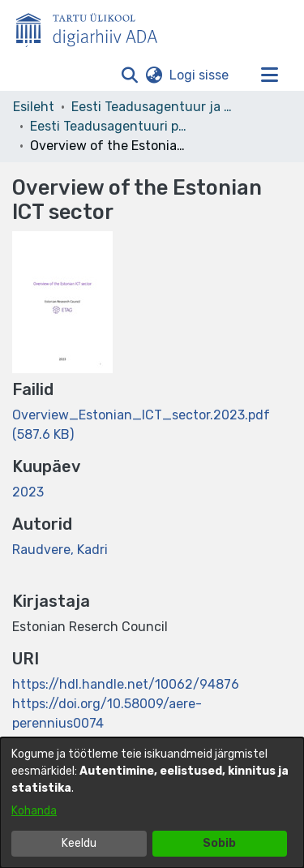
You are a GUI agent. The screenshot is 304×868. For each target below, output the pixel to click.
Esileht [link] (34, 107)
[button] (129, 75)
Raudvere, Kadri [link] (60, 550)
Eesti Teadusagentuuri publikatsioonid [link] (111, 126)
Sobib (219, 843)
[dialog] (152, 803)
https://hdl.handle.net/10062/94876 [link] (126, 684)
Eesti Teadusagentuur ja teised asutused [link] (152, 107)
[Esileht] (93, 27)
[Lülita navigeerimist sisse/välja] (269, 75)
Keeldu (79, 843)
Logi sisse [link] (200, 75)
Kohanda (34, 811)
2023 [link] (28, 492)
